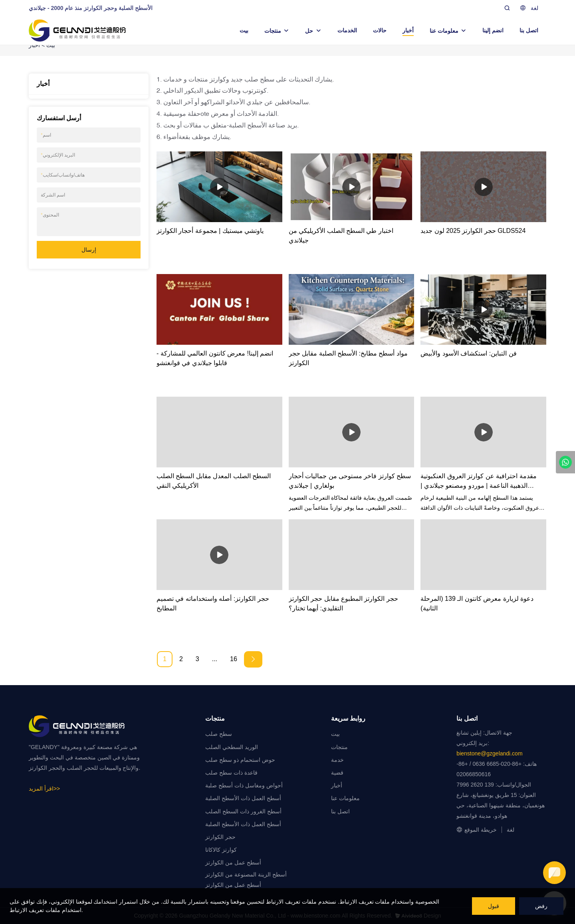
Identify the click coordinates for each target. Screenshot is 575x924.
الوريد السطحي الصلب (232, 747)
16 (234, 659)
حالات (380, 30)
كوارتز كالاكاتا (221, 850)
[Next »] (253, 659)
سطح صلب (219, 734)
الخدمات (347, 30)
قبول (494, 906)
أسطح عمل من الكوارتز (233, 862)
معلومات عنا (444, 31)
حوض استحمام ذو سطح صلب (240, 760)
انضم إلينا (493, 30)
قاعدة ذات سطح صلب (231, 773)
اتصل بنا (529, 30)
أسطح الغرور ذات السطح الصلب (243, 811)
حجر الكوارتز (220, 837)
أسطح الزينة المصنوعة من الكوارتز (246, 874)
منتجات (273, 31)
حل (309, 31)
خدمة (337, 760)
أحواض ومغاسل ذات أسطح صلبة (244, 785)
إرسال (89, 250)
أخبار (408, 30)
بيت (244, 30)
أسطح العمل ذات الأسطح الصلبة (243, 798)
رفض (541, 906)
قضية (337, 773)
